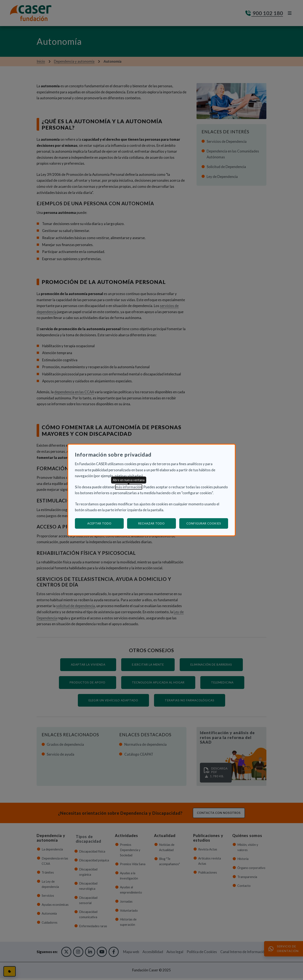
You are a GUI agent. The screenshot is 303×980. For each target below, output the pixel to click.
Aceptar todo (99, 523)
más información (129, 487)
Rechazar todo (151, 523)
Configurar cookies (207, 523)
